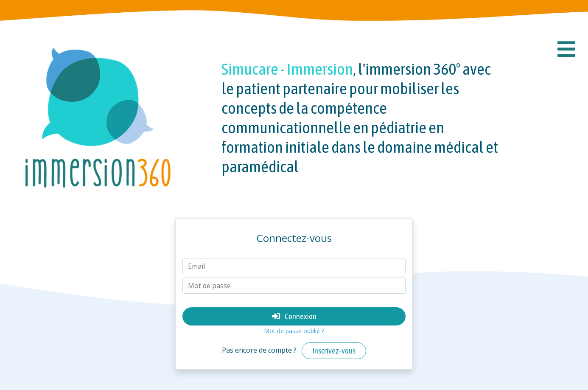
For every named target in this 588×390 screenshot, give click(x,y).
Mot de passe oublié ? (294, 331)
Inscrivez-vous (334, 351)
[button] (566, 49)
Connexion (294, 316)
